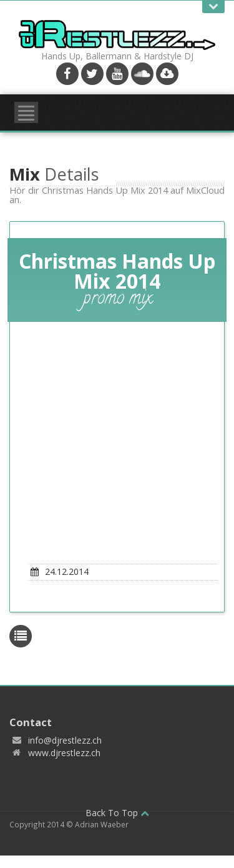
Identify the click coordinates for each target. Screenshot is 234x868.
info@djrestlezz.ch (65, 740)
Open (213, 7)
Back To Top (117, 813)
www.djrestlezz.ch (64, 753)
